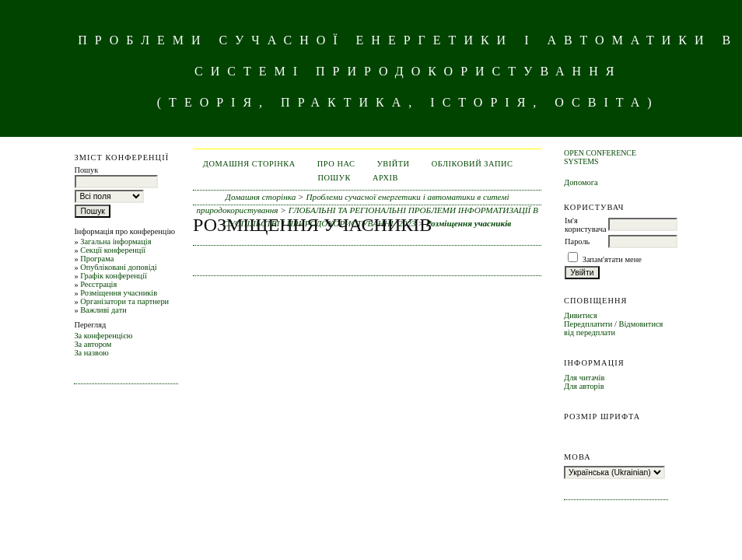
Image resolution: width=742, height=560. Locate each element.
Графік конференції (114, 276)
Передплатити (588, 324)
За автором (93, 344)
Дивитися (581, 315)
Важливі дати (103, 310)
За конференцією (103, 336)
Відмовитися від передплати (613, 328)
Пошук (334, 178)
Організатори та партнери (124, 301)
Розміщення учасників (119, 293)
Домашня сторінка (249, 164)
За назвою (91, 353)
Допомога (581, 182)
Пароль (577, 241)
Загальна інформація (115, 241)
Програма (97, 259)
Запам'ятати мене (612, 259)
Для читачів (584, 378)
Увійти (393, 164)
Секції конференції (113, 250)
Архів (385, 178)
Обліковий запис (472, 164)
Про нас (336, 164)
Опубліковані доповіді (119, 267)
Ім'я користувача (585, 225)
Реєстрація (98, 284)
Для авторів (584, 386)
